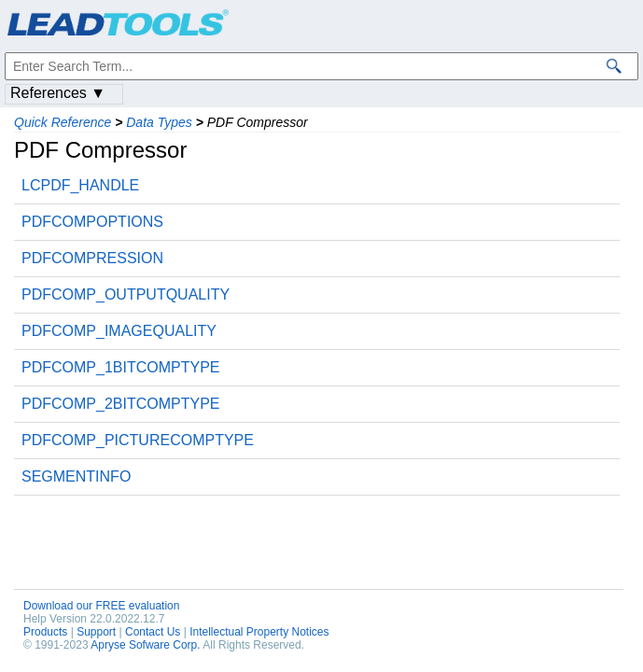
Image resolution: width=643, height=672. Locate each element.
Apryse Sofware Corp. (145, 645)
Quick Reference (63, 122)
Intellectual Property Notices (259, 632)
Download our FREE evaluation (101, 606)
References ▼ (58, 93)
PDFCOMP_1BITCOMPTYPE (120, 367)
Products (45, 632)
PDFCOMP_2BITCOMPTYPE (120, 404)
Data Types (159, 122)
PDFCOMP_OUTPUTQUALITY (126, 294)
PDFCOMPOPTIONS (92, 222)
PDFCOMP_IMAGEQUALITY (119, 331)
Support (96, 632)
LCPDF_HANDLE (80, 185)
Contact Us (153, 632)
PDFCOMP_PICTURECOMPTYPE (138, 440)
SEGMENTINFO (76, 476)
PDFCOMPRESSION (92, 258)
